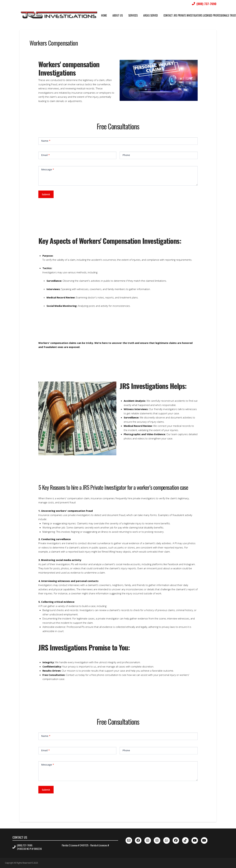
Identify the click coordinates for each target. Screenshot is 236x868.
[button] (120, 264)
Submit (46, 194)
